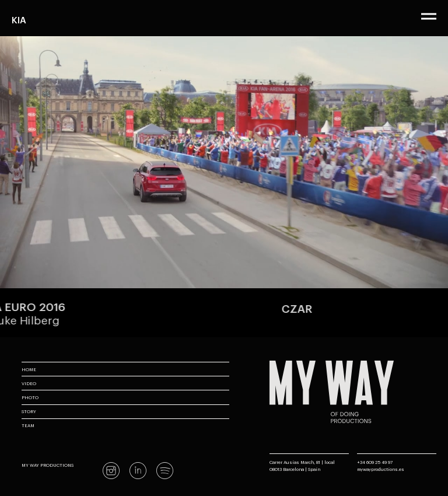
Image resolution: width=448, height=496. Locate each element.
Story (29, 411)
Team (28, 425)
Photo (30, 397)
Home (29, 369)
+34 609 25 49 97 (375, 462)
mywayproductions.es (381, 469)
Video (29, 383)
